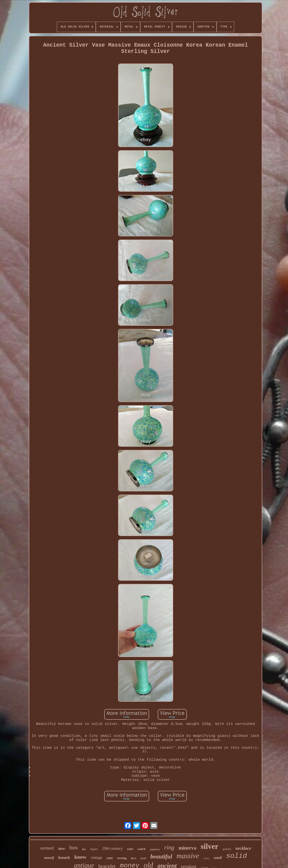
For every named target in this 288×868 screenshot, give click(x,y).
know (80, 857)
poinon (227, 849)
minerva (187, 848)
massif (49, 858)
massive (188, 856)
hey (84, 849)
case (130, 849)
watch (142, 849)
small (218, 858)
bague (94, 849)
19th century (112, 848)
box (74, 848)
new (62, 848)
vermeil (47, 848)
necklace (243, 848)
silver (210, 846)
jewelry (155, 850)
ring (169, 847)
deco (134, 858)
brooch (64, 858)
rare (110, 858)
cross (206, 858)
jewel (143, 858)
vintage (97, 858)
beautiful (161, 857)
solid (236, 856)
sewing (122, 858)
